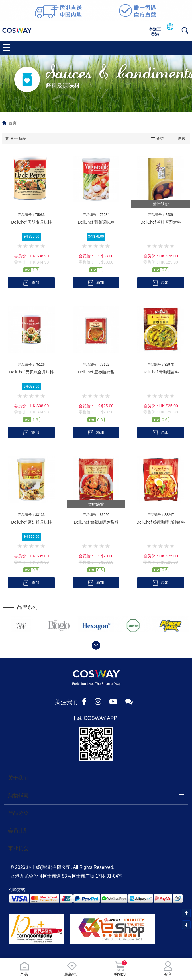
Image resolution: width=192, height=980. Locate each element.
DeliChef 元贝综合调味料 (31, 372)
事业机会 (18, 847)
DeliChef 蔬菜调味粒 (96, 222)
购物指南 (18, 795)
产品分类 (18, 812)
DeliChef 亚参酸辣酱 (96, 372)
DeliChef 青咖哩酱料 (161, 372)
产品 (24, 969)
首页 (13, 123)
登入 (168, 969)
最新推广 (72, 969)
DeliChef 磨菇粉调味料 (31, 522)
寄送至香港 (155, 32)
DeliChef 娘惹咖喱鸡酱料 (96, 522)
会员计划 (18, 830)
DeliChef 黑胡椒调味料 (31, 222)
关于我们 (18, 778)
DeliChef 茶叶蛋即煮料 (161, 222)
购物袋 (120, 969)
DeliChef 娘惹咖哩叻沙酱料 (161, 522)
